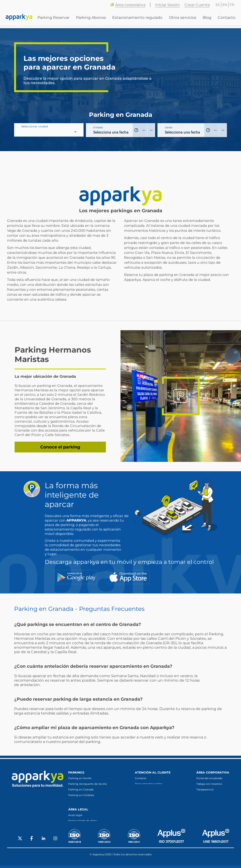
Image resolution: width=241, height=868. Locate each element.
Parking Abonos (91, 19)
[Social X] (20, 841)
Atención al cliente (153, 772)
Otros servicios (183, 19)
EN (225, 5)
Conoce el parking (60, 447)
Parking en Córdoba (81, 795)
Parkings (76, 772)
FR (232, 5)
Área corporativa (128, 5)
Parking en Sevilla (80, 778)
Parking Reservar (54, 19)
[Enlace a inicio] (19, 19)
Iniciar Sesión (167, 5)
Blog (207, 19)
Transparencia (205, 789)
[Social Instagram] (55, 841)
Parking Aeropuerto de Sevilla (87, 784)
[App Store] (128, 577)
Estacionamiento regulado (138, 19)
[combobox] (49, 132)
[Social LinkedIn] (44, 841)
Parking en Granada (81, 789)
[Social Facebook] (32, 841)
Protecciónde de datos (83, 823)
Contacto (227, 19)
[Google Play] (76, 577)
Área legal (78, 811)
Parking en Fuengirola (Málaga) (89, 801)
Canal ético (203, 795)
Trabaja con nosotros (209, 784)
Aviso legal (75, 817)
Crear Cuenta (197, 5)
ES (218, 5)
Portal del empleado (209, 778)
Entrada (98, 127)
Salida (169, 127)
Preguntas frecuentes (149, 784)
